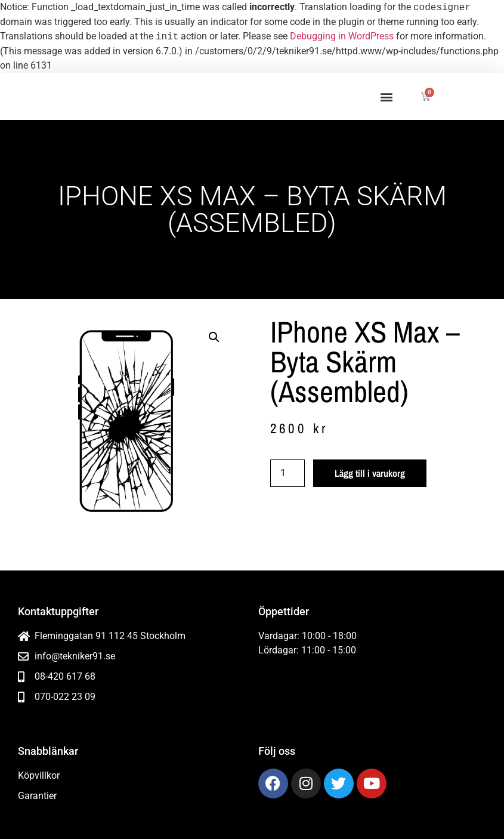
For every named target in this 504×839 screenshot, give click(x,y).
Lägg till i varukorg (370, 473)
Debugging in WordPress (342, 37)
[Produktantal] (287, 473)
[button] (386, 96)
